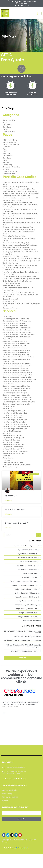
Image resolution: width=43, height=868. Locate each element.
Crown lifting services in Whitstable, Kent (16, 360)
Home (5, 152)
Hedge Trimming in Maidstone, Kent (15, 421)
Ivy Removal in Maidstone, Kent (13, 445)
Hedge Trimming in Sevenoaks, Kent (15, 425)
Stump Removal (8, 459)
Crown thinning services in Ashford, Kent (16, 387)
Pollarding (28, 94)
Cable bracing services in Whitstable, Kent (17, 338)
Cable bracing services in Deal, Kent (15, 324)
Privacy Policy (7, 166)
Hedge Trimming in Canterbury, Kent (15, 414)
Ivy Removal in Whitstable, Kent (13, 454)
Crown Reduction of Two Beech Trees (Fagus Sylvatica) (21, 262)
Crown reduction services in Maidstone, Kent (17, 373)
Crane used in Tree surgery (12, 309)
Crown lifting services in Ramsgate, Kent (16, 353)
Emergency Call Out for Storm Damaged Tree (18, 228)
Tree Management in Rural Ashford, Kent (16, 197)
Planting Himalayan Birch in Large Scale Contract (19, 250)
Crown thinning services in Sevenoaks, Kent (17, 400)
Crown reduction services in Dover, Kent (16, 371)
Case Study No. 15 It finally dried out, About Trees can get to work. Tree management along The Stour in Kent (23, 647)
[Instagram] (25, 6)
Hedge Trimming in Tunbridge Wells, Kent (17, 427)
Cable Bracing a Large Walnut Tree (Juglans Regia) (20, 266)
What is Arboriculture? (15, 510)
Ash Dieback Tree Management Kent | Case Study (19, 190)
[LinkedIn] (22, 6)
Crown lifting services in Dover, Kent (15, 349)
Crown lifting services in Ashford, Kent (15, 342)
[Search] (39, 536)
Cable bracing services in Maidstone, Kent (17, 329)
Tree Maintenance (9, 132)
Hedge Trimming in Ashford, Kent (14, 412)
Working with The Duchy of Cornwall (15, 188)
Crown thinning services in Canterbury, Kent (17, 389)
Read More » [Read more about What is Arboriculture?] (8, 515)
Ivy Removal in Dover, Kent (12, 443)
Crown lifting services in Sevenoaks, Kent (16, 355)
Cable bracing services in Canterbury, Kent (17, 322)
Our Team (6, 130)
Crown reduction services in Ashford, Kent (17, 364)
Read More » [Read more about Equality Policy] (8, 501)
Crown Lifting (7, 340)
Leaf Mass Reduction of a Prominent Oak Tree (18, 289)
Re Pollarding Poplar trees (11, 286)
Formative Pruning (9, 407)
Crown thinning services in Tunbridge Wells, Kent (19, 403)
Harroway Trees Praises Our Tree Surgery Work (18, 293)
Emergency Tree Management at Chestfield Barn (19, 230)
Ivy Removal (7, 434)
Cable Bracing (7, 317)
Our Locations (7, 126)
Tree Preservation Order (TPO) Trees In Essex (18, 203)
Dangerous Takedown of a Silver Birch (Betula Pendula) (21, 259)
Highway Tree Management (12, 432)
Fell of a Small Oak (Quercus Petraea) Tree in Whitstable (21, 280)
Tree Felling (7, 461)
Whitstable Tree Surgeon (11, 468)
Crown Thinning (8, 385)
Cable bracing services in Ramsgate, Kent (17, 331)
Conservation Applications (12, 145)
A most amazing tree (10, 302)
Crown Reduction (9, 94)
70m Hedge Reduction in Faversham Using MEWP (19, 277)
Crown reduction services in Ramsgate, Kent (17, 376)
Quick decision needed (10, 300)
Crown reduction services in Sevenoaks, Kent (18, 378)
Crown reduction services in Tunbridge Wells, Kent (19, 380)
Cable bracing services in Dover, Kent (15, 326)
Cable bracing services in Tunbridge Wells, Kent (18, 335)
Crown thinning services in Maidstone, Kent (17, 396)
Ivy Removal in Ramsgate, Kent (13, 448)
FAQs (5, 150)
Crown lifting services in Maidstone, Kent (16, 351)
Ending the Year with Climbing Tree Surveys (17, 282)
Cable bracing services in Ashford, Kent (16, 320)
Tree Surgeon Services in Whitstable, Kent (17, 466)
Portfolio (6, 163)
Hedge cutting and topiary (11, 284)
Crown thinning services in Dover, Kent (15, 394)
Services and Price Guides (11, 168)
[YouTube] (28, 6)
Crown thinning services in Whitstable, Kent (17, 405)
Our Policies (7, 128)
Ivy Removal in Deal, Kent (11, 441)
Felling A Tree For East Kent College (15, 237)
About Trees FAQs (9, 121)
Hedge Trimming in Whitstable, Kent (15, 430)
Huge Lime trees (8, 291)
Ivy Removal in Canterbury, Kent (13, 439)
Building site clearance (10, 264)
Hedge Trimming (8, 409)
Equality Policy (11, 497)
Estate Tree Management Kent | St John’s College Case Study (23, 633)
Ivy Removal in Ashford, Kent (12, 436)
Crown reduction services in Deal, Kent (15, 369)
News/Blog (7, 154)
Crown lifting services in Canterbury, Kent (16, 344)
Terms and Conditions (10, 172)
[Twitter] (19, 6)
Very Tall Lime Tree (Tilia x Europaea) (15, 257)
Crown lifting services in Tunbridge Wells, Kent (18, 358)
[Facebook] (16, 6)
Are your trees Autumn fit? (16, 524)
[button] (22, 659)
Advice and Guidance (10, 141)
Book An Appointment (10, 143)
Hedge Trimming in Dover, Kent (13, 418)
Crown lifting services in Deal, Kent (14, 347)
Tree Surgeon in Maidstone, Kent (14, 463)
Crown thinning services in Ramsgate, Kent (17, 398)
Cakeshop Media (22, 826)
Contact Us (6, 148)
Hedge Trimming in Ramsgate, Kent (15, 423)
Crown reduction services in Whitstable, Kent (17, 382)
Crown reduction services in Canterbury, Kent (18, 367)
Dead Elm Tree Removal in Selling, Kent (16, 244)
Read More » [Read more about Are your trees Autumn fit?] (8, 529)
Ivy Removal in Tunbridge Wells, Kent (15, 452)
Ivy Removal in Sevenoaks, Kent (13, 450)
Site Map (6, 170)
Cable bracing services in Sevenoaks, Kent (17, 333)
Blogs (5, 123)
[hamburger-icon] (39, 13)
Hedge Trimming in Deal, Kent (13, 416)
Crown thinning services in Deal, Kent (15, 391)
